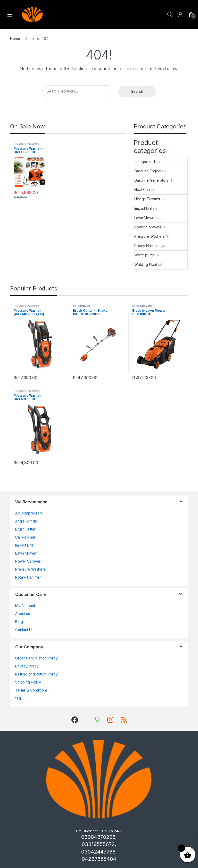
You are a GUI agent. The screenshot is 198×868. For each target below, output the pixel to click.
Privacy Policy (27, 666)
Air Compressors (29, 513)
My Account (25, 606)
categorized (145, 162)
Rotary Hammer (147, 246)
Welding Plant (146, 264)
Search (170, 14)
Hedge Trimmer (147, 199)
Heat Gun (142, 190)
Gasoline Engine (148, 171)
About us (23, 614)
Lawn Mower (26, 553)
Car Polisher (25, 537)
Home (15, 38)
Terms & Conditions (31, 690)
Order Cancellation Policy (36, 658)
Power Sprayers (148, 227)
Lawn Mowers (146, 218)
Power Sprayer (28, 561)
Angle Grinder (27, 521)
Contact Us (24, 630)
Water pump (145, 255)
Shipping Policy (28, 682)
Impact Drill (143, 208)
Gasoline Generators (151, 180)
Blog (19, 622)
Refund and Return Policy (36, 674)
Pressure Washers (27, 144)
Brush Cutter (25, 529)
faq (18, 698)
